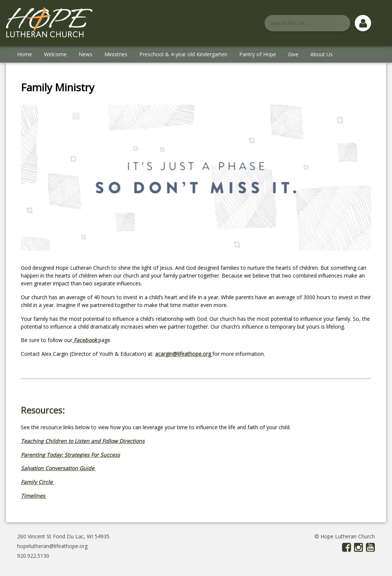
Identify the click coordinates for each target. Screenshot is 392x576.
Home (25, 54)
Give (293, 54)
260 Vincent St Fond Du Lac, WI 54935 (63, 536)
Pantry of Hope (258, 54)
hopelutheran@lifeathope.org (52, 546)
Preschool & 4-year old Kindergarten (183, 54)
